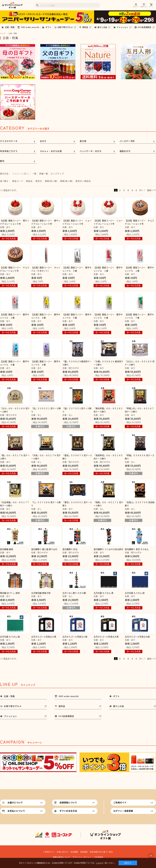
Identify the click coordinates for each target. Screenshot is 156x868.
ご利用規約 (98, 857)
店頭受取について (68, 802)
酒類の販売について (61, 857)
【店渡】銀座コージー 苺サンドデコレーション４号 (15, 222)
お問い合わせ (62, 852)
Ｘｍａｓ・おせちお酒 (51, 151)
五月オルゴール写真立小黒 (44, 637)
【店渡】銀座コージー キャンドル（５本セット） (46, 269)
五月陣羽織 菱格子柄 (41, 593)
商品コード (18, 181)
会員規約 (84, 852)
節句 (2, 161)
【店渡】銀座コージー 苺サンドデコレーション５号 (46, 222)
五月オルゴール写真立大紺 (137, 637)
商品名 (29, 181)
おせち (43, 141)
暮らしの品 (102, 27)
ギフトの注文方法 (68, 811)
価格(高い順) (66, 181)
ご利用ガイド (120, 802)
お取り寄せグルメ (65, 27)
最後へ (150, 190)
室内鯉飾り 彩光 (70, 549)
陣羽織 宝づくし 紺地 (10, 593)
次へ (141, 190)
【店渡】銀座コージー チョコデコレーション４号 (139, 222)
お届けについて (15, 802)
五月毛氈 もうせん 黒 (103, 593)
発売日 (39, 181)
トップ (2, 33)
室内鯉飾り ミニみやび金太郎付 (108, 549)
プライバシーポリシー (82, 857)
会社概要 (74, 852)
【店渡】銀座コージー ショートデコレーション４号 (77, 222)
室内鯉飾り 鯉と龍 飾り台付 (44, 549)
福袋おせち (125, 151)
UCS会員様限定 (144, 27)
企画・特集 (10, 27)
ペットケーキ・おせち (91, 151)
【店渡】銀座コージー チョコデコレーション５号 (15, 269)
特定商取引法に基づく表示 (101, 852)
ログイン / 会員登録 (123, 811)
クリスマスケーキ (9, 141)
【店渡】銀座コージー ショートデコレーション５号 (108, 222)
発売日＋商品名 (83, 181)
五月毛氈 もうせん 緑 (10, 637)
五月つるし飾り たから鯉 (74, 593)
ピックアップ (57, 174)
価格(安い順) (51, 181)
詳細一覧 (44, 174)
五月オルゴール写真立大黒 (106, 637)
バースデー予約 (127, 141)
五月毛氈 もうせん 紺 (135, 593)
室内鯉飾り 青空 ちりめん (137, 549)
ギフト (48, 27)
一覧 (34, 174)
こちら (99, 863)
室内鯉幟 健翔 (6, 549)
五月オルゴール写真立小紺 (75, 637)
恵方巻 (83, 141)
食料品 (85, 27)
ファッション (122, 27)
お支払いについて (16, 811)
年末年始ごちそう (9, 151)
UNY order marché (30, 27)
